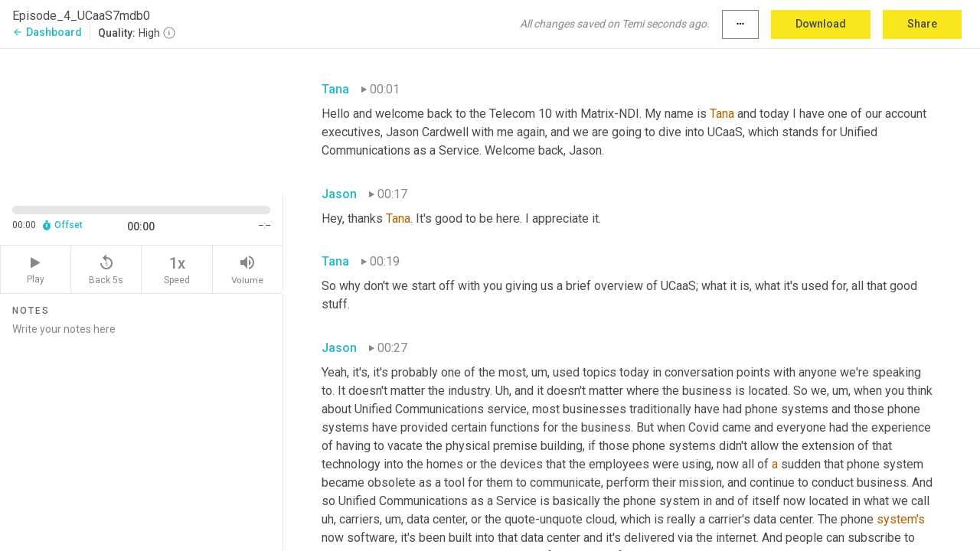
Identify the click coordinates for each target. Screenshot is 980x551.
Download (821, 24)
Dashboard (47, 32)
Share (922, 24)
